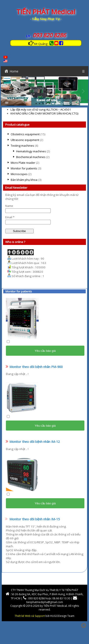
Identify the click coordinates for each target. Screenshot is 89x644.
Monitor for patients (24, 168)
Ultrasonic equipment (25, 140)
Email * (10, 217)
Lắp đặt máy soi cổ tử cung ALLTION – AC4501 (41, 109)
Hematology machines (31, 151)
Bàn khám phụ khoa (24, 180)
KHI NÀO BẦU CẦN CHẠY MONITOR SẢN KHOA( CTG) (44, 113)
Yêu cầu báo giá (45, 351)
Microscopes (19, 174)
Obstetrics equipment (25, 134)
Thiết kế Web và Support (30, 616)
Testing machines (22, 146)
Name (9, 206)
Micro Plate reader (23, 163)
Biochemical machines (31, 157)
